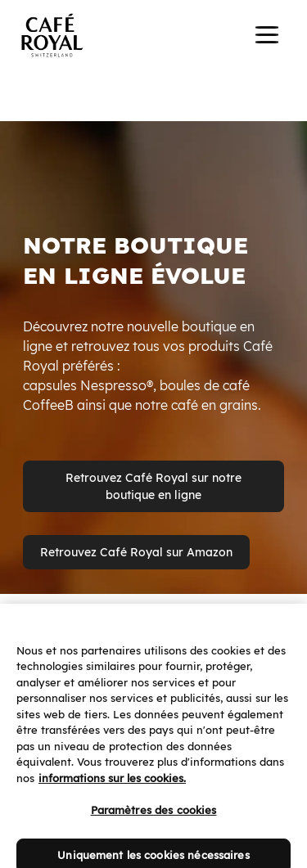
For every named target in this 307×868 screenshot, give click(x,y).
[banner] (153, 37)
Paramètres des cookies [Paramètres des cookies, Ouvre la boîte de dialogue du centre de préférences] (154, 819)
